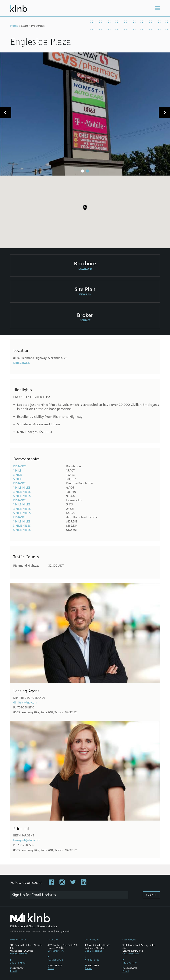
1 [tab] (83, 171)
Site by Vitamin (63, 931)
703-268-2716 (26, 845)
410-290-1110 (130, 963)
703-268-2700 (55, 960)
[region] (85, 210)
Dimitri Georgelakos (29, 698)
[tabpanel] (85, 114)
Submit (151, 895)
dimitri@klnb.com (25, 703)
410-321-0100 (92, 960)
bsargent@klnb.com (27, 840)
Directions (21, 363)
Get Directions (19, 954)
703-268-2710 (26, 707)
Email (14, 971)
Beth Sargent (24, 836)
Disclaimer (48, 931)
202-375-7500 (18, 963)
